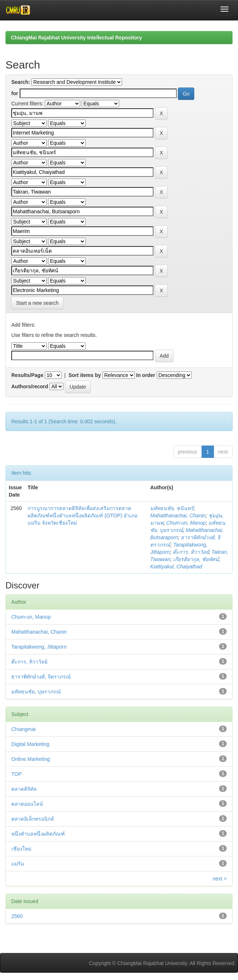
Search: (21, 82)
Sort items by (85, 375)
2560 (17, 916)
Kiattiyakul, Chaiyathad (176, 567)
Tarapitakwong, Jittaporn (39, 647)
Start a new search (37, 303)
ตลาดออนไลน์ (27, 804)
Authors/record (30, 386)
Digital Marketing (30, 744)
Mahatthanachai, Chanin (178, 516)
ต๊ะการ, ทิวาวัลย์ (191, 552)
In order (146, 375)
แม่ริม (18, 864)
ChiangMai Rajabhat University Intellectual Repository (76, 38)
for (15, 93)
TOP (17, 774)
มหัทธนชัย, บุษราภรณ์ (36, 692)
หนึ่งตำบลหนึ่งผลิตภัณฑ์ (38, 834)
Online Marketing (31, 759)
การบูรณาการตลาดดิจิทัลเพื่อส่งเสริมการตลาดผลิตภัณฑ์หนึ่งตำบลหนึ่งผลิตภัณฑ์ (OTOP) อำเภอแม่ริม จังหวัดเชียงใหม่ (83, 516)
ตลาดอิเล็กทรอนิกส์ (33, 819)
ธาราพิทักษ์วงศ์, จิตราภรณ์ (41, 677)
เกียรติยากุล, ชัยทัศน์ (196, 559)
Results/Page (27, 375)
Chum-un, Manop (186, 523)
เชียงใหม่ (21, 849)
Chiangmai (24, 729)
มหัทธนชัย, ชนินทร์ (172, 508)
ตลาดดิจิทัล (24, 789)
